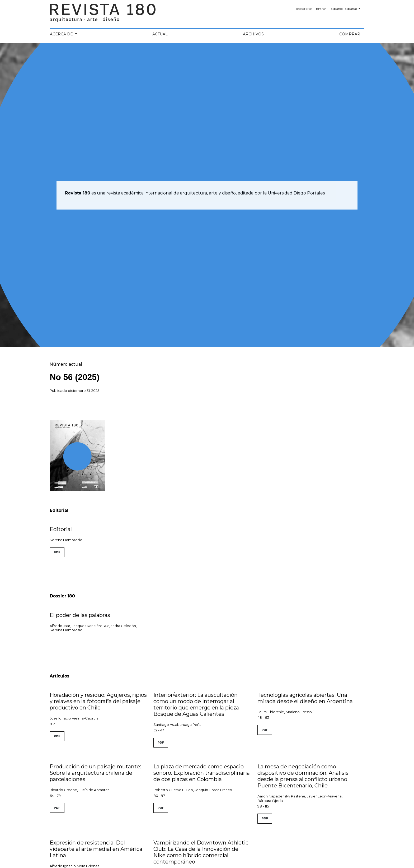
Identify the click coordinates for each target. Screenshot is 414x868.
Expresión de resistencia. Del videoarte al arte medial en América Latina (96, 849)
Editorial (61, 529)
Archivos (253, 34)
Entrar (321, 9)
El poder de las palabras (80, 615)
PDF (57, 552)
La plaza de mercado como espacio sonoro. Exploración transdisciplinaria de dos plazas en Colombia (202, 773)
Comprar (350, 34)
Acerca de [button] (62, 34)
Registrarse (303, 9)
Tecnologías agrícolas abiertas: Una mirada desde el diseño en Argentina (305, 698)
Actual (160, 34)
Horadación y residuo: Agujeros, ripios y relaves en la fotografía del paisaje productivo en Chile (98, 701)
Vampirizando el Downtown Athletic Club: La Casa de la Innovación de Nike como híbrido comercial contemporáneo (201, 852)
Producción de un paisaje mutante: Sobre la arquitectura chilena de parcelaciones (95, 773)
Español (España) (347, 8)
